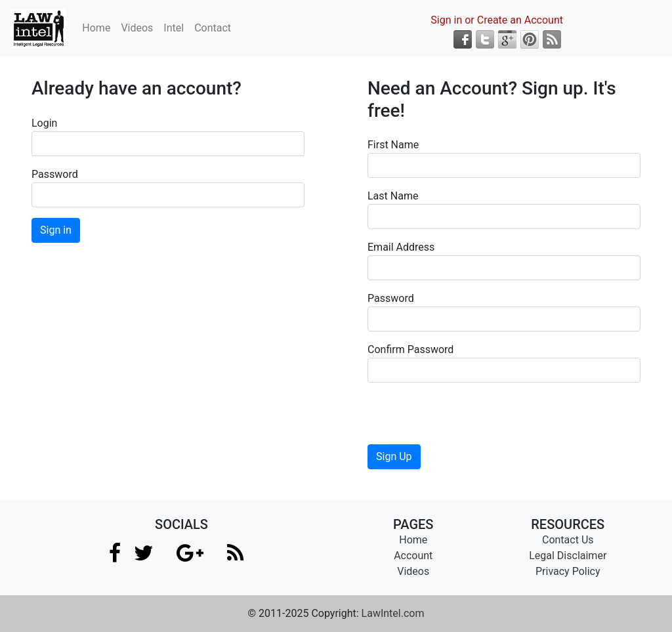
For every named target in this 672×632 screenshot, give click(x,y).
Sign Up (394, 456)
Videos (137, 28)
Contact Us (568, 540)
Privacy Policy (568, 571)
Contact (213, 28)
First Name (393, 145)
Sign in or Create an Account (497, 20)
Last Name (393, 196)
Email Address (401, 247)
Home (96, 28)
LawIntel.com (393, 613)
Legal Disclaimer (568, 556)
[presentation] (467, 419)
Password (55, 174)
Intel (174, 28)
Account (413, 556)
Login (44, 123)
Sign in (56, 230)
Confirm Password (410, 349)
